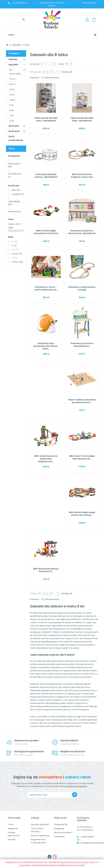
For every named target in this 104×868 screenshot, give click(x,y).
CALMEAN (18, 194)
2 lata (12, 89)
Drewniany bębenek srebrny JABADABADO (46, 176)
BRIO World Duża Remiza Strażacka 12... (46, 570)
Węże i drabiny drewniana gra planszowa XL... (82, 401)
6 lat (11, 110)
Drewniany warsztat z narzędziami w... (82, 345)
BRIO (16, 190)
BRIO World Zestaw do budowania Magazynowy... (46, 459)
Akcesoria (14, 126)
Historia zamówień (63, 832)
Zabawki (13, 59)
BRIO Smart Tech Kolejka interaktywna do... (82, 457)
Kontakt (12, 839)
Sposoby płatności (40, 824)
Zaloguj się (59, 828)
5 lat (12, 105)
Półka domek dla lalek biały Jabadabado (82, 119)
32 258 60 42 (19, 3)
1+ (14, 245)
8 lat (12, 121)
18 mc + (13, 84)
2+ (15, 258)
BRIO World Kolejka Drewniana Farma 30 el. (46, 232)
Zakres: (11, 224)
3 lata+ (17, 262)
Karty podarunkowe (16, 138)
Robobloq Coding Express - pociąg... (82, 288)
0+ (15, 241)
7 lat (11, 116)
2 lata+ (17, 254)
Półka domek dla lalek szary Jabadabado (46, 119)
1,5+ (15, 250)
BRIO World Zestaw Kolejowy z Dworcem (82, 176)
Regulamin (13, 828)
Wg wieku (13, 65)
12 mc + (13, 79)
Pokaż (61, 64)
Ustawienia (59, 837)
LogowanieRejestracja (88, 20)
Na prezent (14, 131)
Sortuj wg (34, 64)
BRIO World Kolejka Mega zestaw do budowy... (82, 514)
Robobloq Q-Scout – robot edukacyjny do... (46, 288)
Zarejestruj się (61, 824)
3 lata (12, 95)
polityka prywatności (77, 786)
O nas (11, 824)
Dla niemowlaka (15, 72)
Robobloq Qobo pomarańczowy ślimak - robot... (46, 346)
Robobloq (14, 212)
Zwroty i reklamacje (40, 835)
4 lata (12, 100)
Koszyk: (94, 20)
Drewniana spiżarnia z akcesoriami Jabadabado (82, 232)
